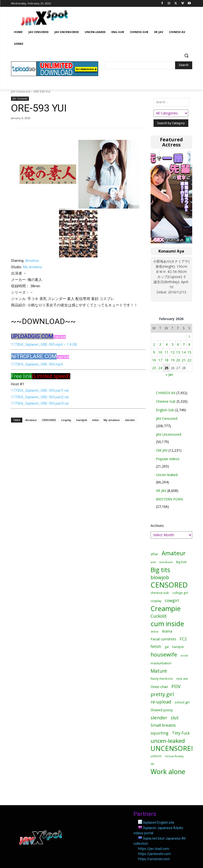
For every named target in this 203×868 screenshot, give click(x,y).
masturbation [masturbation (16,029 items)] (161, 663)
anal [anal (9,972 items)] (153, 562)
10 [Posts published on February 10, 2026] (160, 352)
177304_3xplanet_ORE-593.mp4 (37, 364)
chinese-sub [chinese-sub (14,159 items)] (160, 593)
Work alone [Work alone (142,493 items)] (168, 772)
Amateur (32, 261)
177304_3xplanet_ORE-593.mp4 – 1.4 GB (44, 345)
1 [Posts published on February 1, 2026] (189, 337)
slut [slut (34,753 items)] (175, 718)
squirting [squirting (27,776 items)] (160, 733)
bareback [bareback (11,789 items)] (166, 562)
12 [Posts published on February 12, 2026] (173, 352)
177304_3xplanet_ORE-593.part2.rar (40, 397)
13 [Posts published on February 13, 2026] (178, 352)
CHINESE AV (166, 393)
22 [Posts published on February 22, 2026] (189, 360)
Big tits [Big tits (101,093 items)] (160, 570)
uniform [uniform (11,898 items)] (156, 756)
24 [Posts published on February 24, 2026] (160, 368)
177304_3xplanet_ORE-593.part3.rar (40, 403)
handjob (82, 420)
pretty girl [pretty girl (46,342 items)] (162, 694)
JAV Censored (20, 92)
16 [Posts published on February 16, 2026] (154, 360)
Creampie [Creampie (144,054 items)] (166, 608)
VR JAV (161, 491)
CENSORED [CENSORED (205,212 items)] (169, 585)
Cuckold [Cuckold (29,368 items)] (159, 616)
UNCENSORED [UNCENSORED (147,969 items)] (173, 748)
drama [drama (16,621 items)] (167, 631)
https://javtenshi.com (155, 854)
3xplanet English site (159, 823)
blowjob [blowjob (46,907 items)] (160, 577)
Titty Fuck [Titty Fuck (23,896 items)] (181, 733)
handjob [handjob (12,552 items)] (178, 647)
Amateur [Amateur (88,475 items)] (174, 553)
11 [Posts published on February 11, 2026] (167, 352)
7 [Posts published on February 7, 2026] (184, 344)
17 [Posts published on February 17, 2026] (160, 360)
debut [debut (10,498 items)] (155, 631)
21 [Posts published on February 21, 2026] (184, 360)
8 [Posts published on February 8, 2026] (189, 344)
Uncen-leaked (167, 475)
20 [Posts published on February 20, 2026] (178, 360)
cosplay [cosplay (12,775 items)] (156, 601)
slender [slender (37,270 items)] (159, 718)
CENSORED (49, 420)
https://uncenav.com (154, 859)
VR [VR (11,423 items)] (152, 764)
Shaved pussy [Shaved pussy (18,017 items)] (162, 710)
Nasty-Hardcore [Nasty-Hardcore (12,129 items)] (162, 679)
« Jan (169, 374)
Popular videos (168, 459)
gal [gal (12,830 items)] (167, 647)
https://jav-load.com (154, 849)
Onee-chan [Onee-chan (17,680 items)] (159, 687)
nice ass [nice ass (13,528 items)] (182, 679)
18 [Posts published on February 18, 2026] (167, 360)
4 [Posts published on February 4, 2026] (167, 344)
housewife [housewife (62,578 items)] (164, 654)
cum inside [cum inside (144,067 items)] (167, 624)
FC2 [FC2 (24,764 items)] (183, 639)
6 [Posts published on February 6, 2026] (178, 344)
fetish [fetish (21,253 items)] (156, 647)
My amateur (33, 267)
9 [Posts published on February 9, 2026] (154, 352)
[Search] (184, 65)
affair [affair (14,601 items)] (154, 554)
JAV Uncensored (169, 434)
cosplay (66, 420)
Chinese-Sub (166, 401)
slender (130, 420)
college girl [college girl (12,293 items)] (180, 593)
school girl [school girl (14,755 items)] (182, 702)
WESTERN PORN (169, 499)
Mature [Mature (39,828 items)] (159, 671)
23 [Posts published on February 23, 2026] (154, 368)
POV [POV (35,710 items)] (176, 686)
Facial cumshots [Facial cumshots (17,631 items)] (163, 639)
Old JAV (162, 450)
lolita (95, 420)
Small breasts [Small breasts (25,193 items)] (163, 725)
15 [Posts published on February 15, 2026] (189, 352)
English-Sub (165, 410)
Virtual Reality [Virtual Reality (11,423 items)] (174, 756)
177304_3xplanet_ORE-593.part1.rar (40, 390)
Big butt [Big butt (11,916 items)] (181, 562)
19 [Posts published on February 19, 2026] (173, 360)
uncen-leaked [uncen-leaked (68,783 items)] (168, 741)
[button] (186, 56)
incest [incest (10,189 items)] (184, 655)
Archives (157, 526)
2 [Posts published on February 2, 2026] (154, 344)
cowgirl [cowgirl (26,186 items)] (172, 600)
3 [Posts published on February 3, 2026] (160, 344)
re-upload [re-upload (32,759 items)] (161, 702)
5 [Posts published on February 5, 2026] (173, 344)
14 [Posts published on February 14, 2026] (184, 352)
